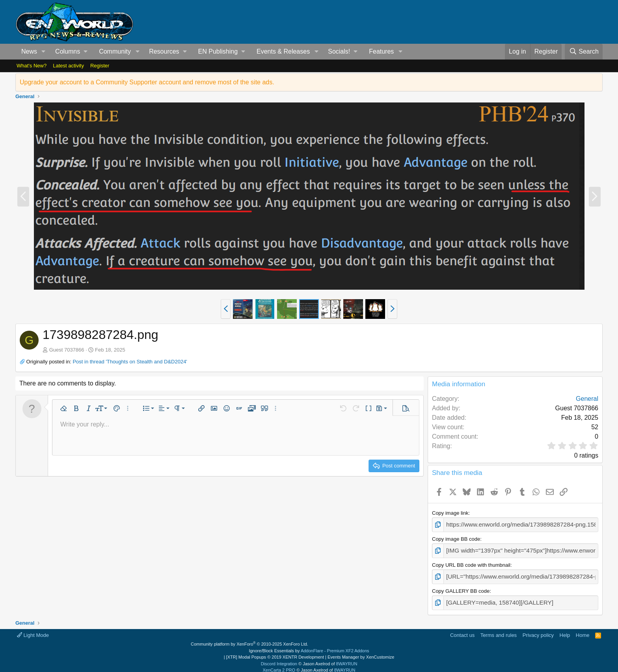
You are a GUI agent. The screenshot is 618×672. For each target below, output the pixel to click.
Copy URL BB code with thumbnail (471, 562)
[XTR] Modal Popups (275, 652)
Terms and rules (499, 630)
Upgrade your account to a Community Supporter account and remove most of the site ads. (147, 82)
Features (381, 51)
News (29, 51)
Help (565, 630)
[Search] (584, 52)
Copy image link (450, 513)
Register (100, 66)
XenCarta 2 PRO (279, 665)
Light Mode (33, 630)
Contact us (462, 630)
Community (115, 51)
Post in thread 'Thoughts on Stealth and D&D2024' (130, 362)
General (587, 399)
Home (583, 630)
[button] (44, 52)
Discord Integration (279, 658)
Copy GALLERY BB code (461, 587)
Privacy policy (538, 630)
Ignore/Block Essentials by (309, 645)
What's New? (32, 66)
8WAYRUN (347, 658)
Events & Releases (283, 51)
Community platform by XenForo (249, 639)
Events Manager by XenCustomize (361, 652)
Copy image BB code (456, 538)
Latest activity (68, 66)
